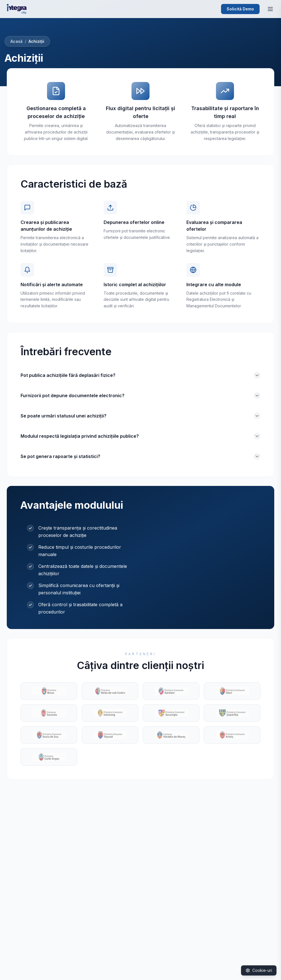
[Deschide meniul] (270, 9)
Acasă (16, 41)
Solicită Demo (240, 9)
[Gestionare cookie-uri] (259, 970)
